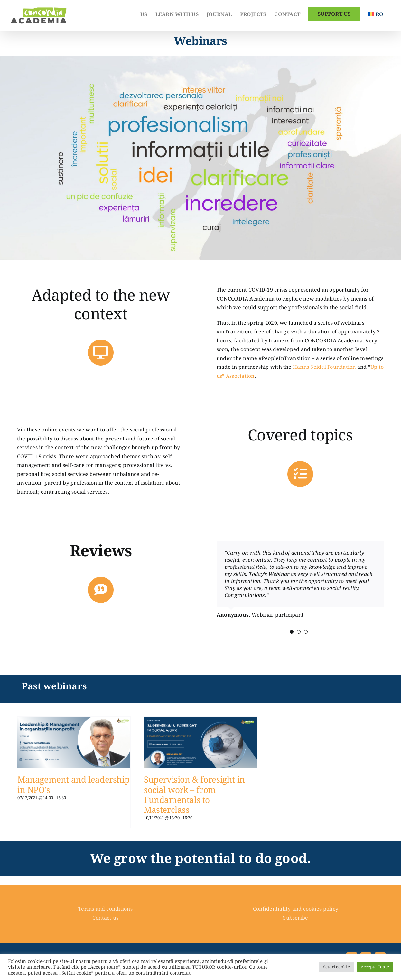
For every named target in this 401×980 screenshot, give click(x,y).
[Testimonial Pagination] (292, 632)
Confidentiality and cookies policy (296, 909)
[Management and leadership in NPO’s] (74, 721)
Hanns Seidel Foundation (324, 367)
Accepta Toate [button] (375, 967)
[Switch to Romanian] (376, 14)
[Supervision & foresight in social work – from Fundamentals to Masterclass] (200, 721)
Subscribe (295, 918)
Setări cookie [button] (336, 967)
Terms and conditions (105, 909)
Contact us (105, 918)
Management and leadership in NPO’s (73, 784)
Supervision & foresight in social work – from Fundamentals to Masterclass (194, 794)
